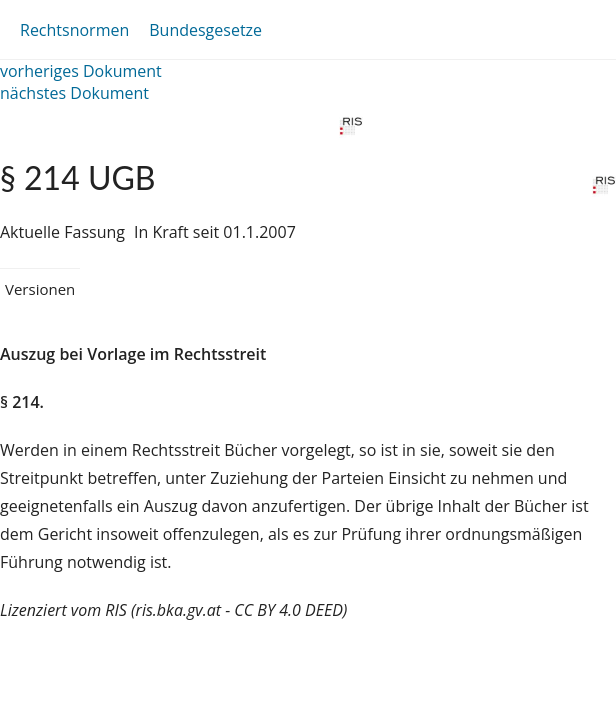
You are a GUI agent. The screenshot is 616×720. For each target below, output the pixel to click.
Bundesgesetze (205, 30)
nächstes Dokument (74, 93)
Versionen (40, 289)
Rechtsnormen (74, 30)
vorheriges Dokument (81, 71)
